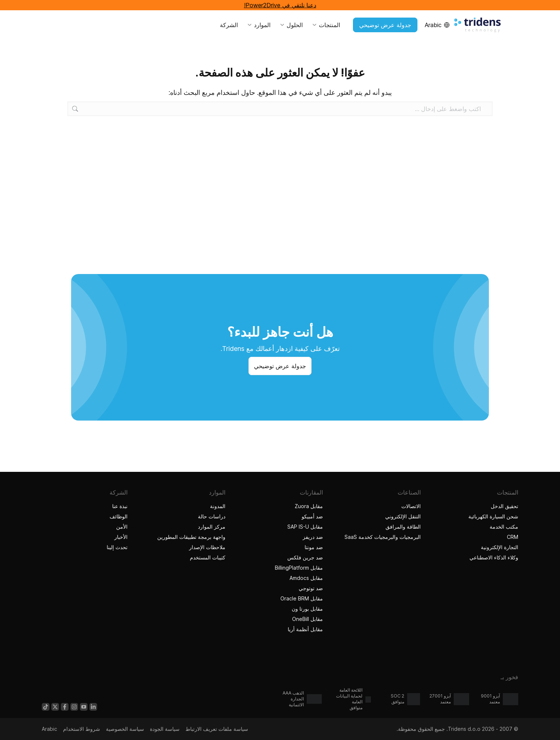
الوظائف (119, 516)
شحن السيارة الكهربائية (493, 516)
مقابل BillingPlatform (299, 568)
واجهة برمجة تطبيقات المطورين (191, 537)
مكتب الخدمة (504, 527)
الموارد (259, 25)
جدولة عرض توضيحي (385, 25)
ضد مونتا (314, 547)
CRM (513, 537)
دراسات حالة (211, 516)
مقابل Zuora (309, 506)
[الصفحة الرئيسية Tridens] (477, 25)
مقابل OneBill (307, 619)
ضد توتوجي (311, 588)
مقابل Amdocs (306, 578)
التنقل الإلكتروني (403, 516)
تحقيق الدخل (504, 506)
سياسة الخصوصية (125, 729)
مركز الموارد (212, 527)
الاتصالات (411, 506)
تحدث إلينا (117, 547)
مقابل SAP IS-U (305, 527)
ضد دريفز (313, 537)
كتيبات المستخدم (208, 557)
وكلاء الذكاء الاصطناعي (493, 557)
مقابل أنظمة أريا (305, 629)
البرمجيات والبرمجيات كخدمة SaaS (383, 537)
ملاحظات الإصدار (207, 547)
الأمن (122, 527)
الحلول (291, 25)
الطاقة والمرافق (403, 527)
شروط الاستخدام (82, 729)
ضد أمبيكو (312, 516)
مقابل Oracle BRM (302, 598)
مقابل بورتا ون (307, 609)
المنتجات (326, 25)
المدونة (218, 506)
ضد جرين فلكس (305, 557)
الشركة (229, 25)
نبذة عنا (120, 506)
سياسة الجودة (165, 729)
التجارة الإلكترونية (500, 547)
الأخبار (121, 537)
